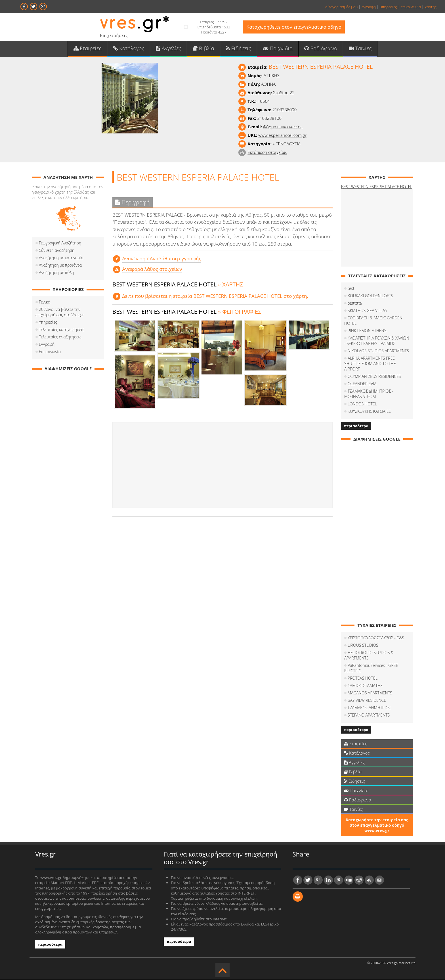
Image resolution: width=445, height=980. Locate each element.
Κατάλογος (130, 49)
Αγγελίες (169, 49)
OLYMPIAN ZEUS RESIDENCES (374, 377)
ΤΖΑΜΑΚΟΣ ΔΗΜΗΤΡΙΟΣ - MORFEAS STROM (369, 394)
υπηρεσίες (388, 7)
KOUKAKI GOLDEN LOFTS (370, 296)
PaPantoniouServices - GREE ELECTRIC (371, 669)
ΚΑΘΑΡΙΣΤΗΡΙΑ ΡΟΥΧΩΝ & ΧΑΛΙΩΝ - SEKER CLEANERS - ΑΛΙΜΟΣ (377, 341)
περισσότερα (356, 426)
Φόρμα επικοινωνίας (283, 127)
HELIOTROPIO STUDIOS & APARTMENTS (369, 656)
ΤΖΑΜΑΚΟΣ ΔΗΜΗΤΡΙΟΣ (369, 708)
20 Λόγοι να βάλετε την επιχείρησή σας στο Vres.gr (60, 313)
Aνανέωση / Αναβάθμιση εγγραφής (161, 259)
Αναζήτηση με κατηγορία (61, 258)
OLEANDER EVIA (362, 384)
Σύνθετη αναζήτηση (57, 251)
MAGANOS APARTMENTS (370, 693)
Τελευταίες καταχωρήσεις (62, 330)
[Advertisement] (222, 465)
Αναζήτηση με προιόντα (60, 266)
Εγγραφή (47, 345)
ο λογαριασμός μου (341, 7)
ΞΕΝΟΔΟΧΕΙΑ (288, 144)
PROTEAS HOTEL (363, 679)
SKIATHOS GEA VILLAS (367, 311)
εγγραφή (369, 7)
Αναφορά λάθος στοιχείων (152, 269)
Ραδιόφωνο (320, 49)
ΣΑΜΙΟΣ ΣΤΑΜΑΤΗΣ (365, 686)
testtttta (355, 304)
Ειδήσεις (238, 49)
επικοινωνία (411, 7)
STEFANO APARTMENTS (369, 716)
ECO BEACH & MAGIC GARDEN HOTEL (373, 321)
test (351, 289)
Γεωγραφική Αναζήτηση (60, 243)
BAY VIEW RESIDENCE (367, 701)
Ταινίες (359, 49)
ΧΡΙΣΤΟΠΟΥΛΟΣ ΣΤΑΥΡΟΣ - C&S (376, 638)
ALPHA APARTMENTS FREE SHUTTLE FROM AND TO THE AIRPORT (370, 364)
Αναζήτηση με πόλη (56, 273)
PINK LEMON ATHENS (367, 331)
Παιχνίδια (277, 49)
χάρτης (431, 7)
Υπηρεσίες (48, 323)
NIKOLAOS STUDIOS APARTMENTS (378, 351)
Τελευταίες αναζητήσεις (60, 337)
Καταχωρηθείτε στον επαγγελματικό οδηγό (294, 27)
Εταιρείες (89, 49)
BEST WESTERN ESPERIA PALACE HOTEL (377, 187)
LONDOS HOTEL (362, 404)
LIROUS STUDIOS (363, 646)
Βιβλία (204, 49)
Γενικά (45, 302)
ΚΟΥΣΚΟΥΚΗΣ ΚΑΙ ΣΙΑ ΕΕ (369, 412)
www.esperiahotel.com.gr (282, 136)
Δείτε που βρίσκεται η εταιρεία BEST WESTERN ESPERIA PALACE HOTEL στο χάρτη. (214, 297)
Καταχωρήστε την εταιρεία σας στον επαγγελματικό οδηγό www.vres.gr (377, 826)
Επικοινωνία (50, 352)
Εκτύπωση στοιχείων (267, 153)
